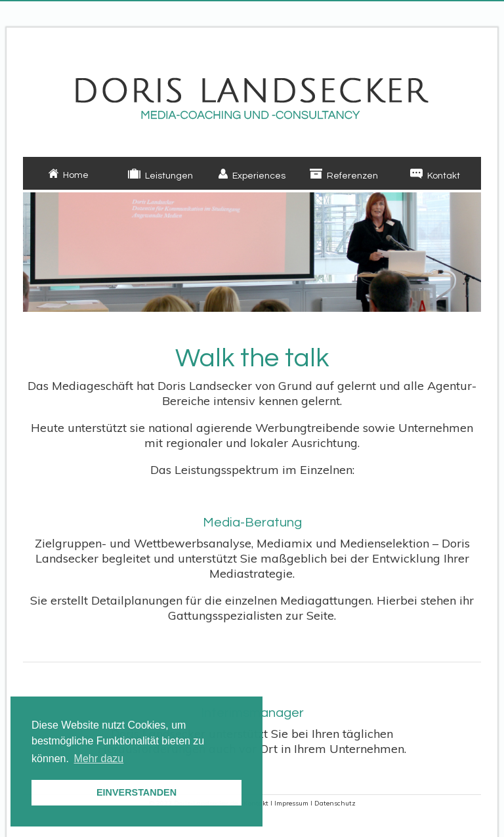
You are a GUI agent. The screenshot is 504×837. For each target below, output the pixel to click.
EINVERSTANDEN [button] (136, 792)
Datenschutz (335, 803)
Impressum (291, 803)
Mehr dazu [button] (99, 759)
